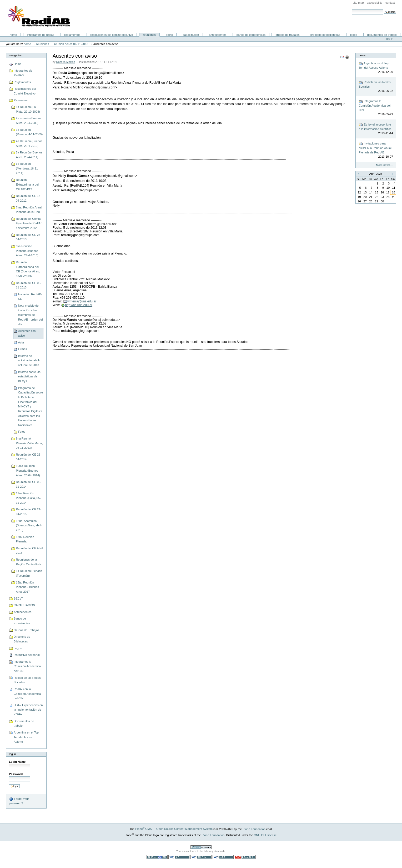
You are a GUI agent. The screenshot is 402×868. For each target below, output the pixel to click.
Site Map (358, 3)
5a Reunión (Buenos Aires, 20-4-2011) (29, 155)
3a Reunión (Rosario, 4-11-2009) (29, 132)
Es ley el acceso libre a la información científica (376, 129)
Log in (390, 39)
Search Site (352, 9)
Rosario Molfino (66, 62)
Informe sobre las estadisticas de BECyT (29, 376)
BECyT (169, 35)
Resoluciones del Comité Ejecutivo (112, 35)
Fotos (22, 432)
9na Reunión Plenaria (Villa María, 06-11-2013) (29, 443)
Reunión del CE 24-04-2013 (28, 237)
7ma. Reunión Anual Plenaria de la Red (29, 210)
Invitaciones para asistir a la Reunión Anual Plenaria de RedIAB (376, 150)
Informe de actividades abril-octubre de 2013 (29, 360)
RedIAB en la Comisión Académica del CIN (27, 694)
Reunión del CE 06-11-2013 (71, 44)
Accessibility (375, 3)
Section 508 (157, 857)
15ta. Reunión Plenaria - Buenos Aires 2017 (27, 587)
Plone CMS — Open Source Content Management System (174, 829)
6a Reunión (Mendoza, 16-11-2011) (27, 168)
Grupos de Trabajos (287, 35)
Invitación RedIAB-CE (30, 297)
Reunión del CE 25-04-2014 (28, 457)
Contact (390, 3)
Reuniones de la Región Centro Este (28, 562)
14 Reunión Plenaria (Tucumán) (29, 573)
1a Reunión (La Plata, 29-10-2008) (28, 109)
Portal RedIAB (40, 17)
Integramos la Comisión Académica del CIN (27, 666)
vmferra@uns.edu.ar (82, 301)
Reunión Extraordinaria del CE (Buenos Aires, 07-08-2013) (28, 269)
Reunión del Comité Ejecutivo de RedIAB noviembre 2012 (29, 223)
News (362, 55)
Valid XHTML (201, 857)
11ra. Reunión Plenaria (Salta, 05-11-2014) (28, 498)
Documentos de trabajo (382, 35)
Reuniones (149, 35)
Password (16, 774)
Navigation (16, 55)
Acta (21, 342)
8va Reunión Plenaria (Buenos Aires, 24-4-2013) (27, 251)
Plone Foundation (254, 829)
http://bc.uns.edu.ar (79, 305)
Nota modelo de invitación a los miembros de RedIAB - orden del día (31, 315)
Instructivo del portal (27, 655)
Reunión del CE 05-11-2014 (28, 484)
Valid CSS (223, 857)
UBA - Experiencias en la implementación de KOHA (28, 710)
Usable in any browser (245, 857)
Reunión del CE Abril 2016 (29, 551)
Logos (354, 35)
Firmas (23, 349)
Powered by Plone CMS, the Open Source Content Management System (201, 847)
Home (13, 35)
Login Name (17, 762)
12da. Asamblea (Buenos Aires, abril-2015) (29, 525)
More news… (385, 165)
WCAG (179, 857)
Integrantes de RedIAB (41, 35)
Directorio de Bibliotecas (325, 35)
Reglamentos (72, 35)
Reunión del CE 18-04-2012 (28, 198)
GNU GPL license (265, 835)
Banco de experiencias (251, 35)
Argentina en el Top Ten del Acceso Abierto (26, 737)
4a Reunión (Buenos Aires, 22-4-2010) (29, 143)
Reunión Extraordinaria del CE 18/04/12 (27, 184)
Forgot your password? (19, 801)
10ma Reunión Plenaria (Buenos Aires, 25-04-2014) (28, 470)
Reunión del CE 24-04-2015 (28, 512)
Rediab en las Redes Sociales (27, 680)
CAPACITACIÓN (191, 35)
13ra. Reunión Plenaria (25, 539)
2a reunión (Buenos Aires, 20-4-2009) (28, 121)
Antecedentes (218, 35)
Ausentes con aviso (27, 333)
